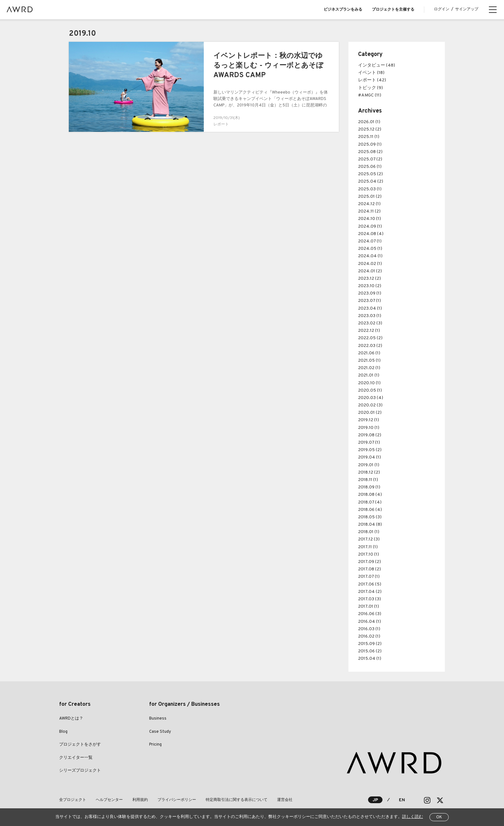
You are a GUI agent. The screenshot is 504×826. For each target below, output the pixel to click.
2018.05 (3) (370, 517)
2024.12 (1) (369, 204)
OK (439, 817)
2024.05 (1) (370, 249)
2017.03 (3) (369, 599)
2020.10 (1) (369, 383)
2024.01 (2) (370, 271)
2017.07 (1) (369, 577)
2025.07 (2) (370, 159)
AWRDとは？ (71, 719)
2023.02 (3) (370, 323)
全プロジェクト (73, 800)
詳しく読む (413, 817)
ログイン (442, 9)
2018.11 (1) (368, 480)
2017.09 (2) (369, 562)
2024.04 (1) (370, 256)
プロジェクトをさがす (80, 745)
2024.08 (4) (371, 234)
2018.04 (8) (370, 525)
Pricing (155, 745)
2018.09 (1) (369, 487)
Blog (63, 732)
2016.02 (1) (369, 636)
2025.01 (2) (370, 197)
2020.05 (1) (370, 390)
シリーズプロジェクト (80, 771)
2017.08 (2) (369, 569)
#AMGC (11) (370, 95)
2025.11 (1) (369, 137)
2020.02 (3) (370, 405)
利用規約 (140, 800)
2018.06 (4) (370, 510)
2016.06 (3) (370, 614)
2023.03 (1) (370, 316)
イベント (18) (371, 73)
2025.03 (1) (370, 189)
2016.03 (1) (369, 629)
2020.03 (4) (371, 398)
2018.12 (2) (369, 472)
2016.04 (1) (369, 622)
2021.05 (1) (369, 361)
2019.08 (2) (370, 435)
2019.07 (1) (369, 443)
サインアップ (467, 9)
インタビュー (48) (377, 65)
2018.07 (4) (370, 502)
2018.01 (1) (369, 532)
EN (402, 800)
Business (158, 719)
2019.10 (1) (369, 428)
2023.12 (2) (369, 279)
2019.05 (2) (370, 450)
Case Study (160, 732)
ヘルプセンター (109, 800)
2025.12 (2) (370, 129)
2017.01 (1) (369, 607)
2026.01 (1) (369, 122)
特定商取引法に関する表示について (237, 800)
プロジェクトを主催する (393, 10)
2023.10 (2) (370, 286)
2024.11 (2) (369, 211)
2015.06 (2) (370, 651)
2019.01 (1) (369, 465)
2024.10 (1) (369, 219)
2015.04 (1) (370, 659)
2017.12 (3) (369, 539)
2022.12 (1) (369, 331)
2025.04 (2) (371, 182)
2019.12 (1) (369, 420)
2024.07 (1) (370, 241)
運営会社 (285, 800)
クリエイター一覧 (76, 758)
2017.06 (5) (370, 584)
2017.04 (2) (370, 592)
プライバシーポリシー (177, 800)
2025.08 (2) (370, 152)
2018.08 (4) (370, 495)
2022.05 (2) (370, 338)
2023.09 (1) (370, 293)
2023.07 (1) (369, 301)
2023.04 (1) (370, 309)
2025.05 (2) (370, 174)
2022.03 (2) (370, 346)
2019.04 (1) (369, 457)
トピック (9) (370, 88)
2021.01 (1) (369, 375)
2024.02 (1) (370, 264)
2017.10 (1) (369, 554)
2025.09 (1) (370, 145)
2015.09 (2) (370, 644)
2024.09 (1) (370, 227)
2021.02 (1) (369, 368)
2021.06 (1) (369, 353)
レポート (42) (372, 80)
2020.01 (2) (370, 413)
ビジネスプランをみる (343, 10)
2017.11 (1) (368, 547)
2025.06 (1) (370, 167)
